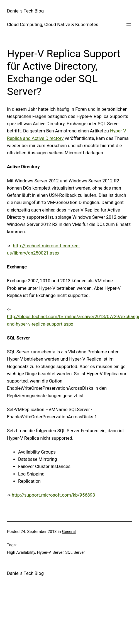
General (69, 532)
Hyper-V (44, 553)
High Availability (21, 553)
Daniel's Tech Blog (25, 11)
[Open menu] (129, 25)
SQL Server (75, 553)
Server (58, 553)
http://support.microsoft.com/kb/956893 (53, 495)
